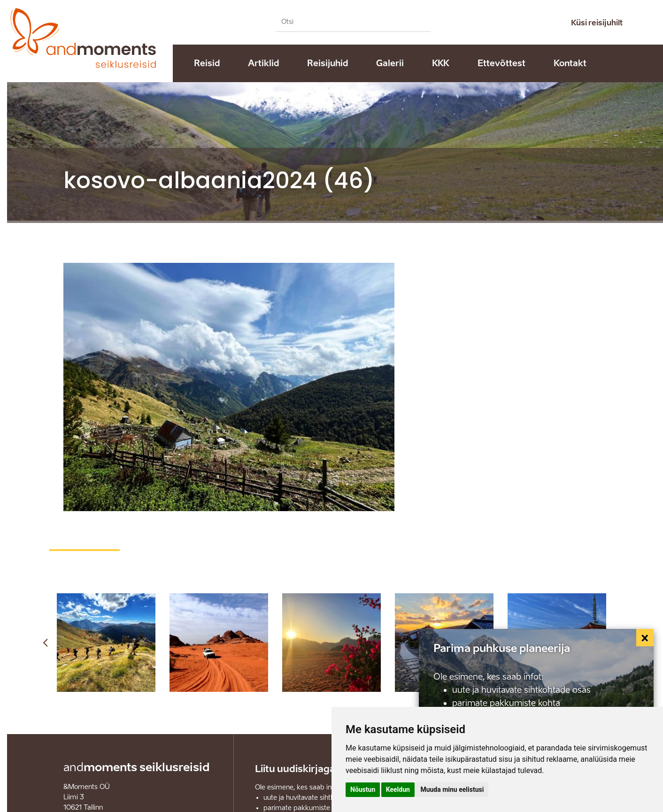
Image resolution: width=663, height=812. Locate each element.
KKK (441, 63)
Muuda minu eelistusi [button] (452, 789)
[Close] (645, 638)
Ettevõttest (501, 63)
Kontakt (570, 63)
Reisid (207, 63)
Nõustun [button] (363, 789)
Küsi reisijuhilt (597, 23)
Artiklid (263, 63)
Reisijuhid (328, 63)
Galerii (390, 63)
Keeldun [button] (398, 789)
